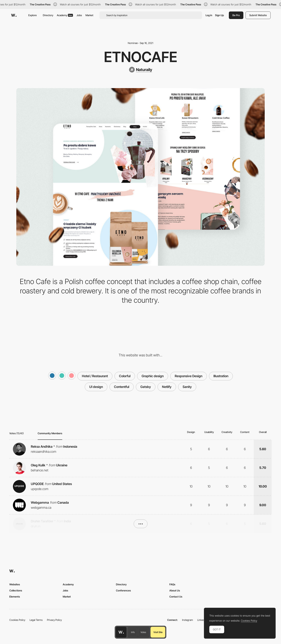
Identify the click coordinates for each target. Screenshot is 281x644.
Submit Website (258, 15)
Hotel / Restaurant (95, 376)
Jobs (79, 15)
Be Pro (236, 15)
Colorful (125, 376)
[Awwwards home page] (121, 632)
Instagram (188, 620)
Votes (143, 632)
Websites (15, 584)
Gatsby (146, 387)
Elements (15, 597)
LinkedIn (202, 620)
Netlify (167, 387)
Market (89, 15)
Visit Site (158, 632)
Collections (16, 590)
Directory (48, 15)
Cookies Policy (17, 620)
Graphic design (153, 376)
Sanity (187, 387)
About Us (175, 590)
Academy (65, 15)
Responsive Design (189, 376)
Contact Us (176, 597)
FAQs (172, 584)
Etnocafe (141, 57)
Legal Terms (36, 620)
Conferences (123, 590)
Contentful (122, 387)
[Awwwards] (14, 15)
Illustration (221, 376)
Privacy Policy (54, 620)
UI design (96, 387)
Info (133, 632)
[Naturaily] (141, 70)
